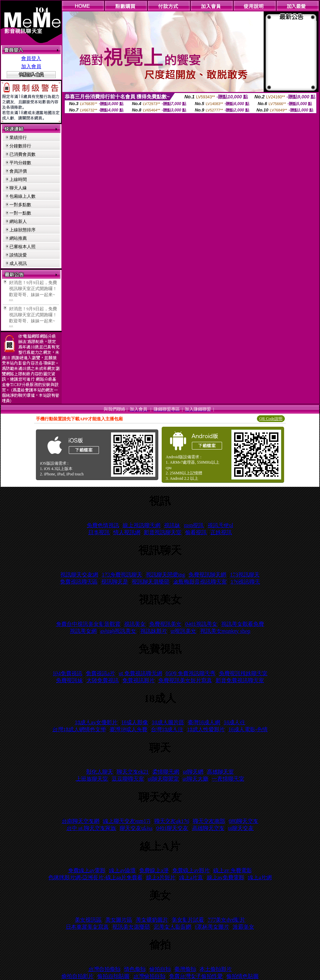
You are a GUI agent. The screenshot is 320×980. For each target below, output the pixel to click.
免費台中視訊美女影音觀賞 (88, 624)
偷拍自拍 (160, 969)
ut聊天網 (193, 772)
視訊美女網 (83, 631)
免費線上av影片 (191, 870)
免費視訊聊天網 (207, 575)
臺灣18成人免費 (128, 729)
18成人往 (234, 722)
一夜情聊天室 (228, 779)
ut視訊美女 (183, 631)
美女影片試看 (188, 920)
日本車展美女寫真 (87, 927)
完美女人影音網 (172, 927)
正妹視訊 (221, 532)
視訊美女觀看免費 (243, 624)
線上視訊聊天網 (142, 525)
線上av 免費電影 (233, 870)
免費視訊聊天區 (79, 582)
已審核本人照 (22, 247)
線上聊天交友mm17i (127, 821)
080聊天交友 (244, 821)
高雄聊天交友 (208, 828)
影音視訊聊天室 (163, 532)
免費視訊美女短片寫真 (185, 680)
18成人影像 (135, 722)
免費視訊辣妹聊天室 (243, 673)
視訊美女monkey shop (225, 631)
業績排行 (18, 137)
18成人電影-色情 (248, 729)
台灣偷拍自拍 (149, 976)
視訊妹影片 (154, 631)
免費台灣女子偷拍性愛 (196, 976)
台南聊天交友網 (81, 821)
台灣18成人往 (167, 729)
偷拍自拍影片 (77, 976)
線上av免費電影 (226, 877)
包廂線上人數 (22, 196)
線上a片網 (260, 877)
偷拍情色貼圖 (243, 976)
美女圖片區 (119, 920)
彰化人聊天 (100, 772)
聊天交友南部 (209, 821)
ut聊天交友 (241, 828)
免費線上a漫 (154, 870)
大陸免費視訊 (103, 680)
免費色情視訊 (103, 525)
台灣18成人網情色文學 (79, 729)
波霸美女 (244, 927)
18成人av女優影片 (96, 722)
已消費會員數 (22, 154)
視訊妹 (172, 525)
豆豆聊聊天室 (128, 779)
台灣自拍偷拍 (104, 969)
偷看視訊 (196, 532)
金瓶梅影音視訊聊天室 (200, 582)
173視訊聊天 (245, 575)
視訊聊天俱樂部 (151, 582)
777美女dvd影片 (226, 920)
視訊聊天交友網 (79, 575)
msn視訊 (194, 525)
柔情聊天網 (166, 772)
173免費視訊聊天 (122, 575)
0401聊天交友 (172, 828)
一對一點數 (20, 213)
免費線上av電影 (87, 870)
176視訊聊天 (245, 582)
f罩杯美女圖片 (212, 927)
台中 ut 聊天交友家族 (91, 828)
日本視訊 (99, 532)
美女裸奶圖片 (152, 920)
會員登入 (31, 58)
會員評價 (18, 171)
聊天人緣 (18, 188)
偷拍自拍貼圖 (113, 976)
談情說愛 (18, 255)
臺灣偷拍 (185, 969)
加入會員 (31, 66)
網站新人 (18, 221)
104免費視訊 (67, 673)
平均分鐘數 (20, 163)
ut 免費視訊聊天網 (140, 673)
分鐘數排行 (20, 146)
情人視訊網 (127, 532)
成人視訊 (18, 263)
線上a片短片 (161, 877)
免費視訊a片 (100, 673)
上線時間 (18, 179)
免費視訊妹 (69, 680)
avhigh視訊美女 (118, 631)
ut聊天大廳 (195, 779)
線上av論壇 (122, 870)
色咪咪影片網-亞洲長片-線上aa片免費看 (95, 877)
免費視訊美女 (165, 624)
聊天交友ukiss (136, 828)
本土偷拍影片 (216, 969)
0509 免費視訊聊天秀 (191, 673)
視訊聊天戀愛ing (165, 575)
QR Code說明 (271, 419)
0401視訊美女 (201, 624)
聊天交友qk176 (172, 821)
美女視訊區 (88, 920)
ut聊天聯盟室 (163, 779)
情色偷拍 (135, 969)
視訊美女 (135, 624)
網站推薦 (18, 238)
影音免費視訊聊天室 (240, 680)
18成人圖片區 (168, 722)
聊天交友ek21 (133, 772)
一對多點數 (20, 205)
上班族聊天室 (92, 779)
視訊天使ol (220, 525)
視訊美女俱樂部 (131, 927)
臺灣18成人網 (204, 722)
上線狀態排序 (22, 230)
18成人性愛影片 (206, 729)
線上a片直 (191, 877)
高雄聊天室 (220, 772)
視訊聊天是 (115, 582)
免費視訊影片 (139, 680)
